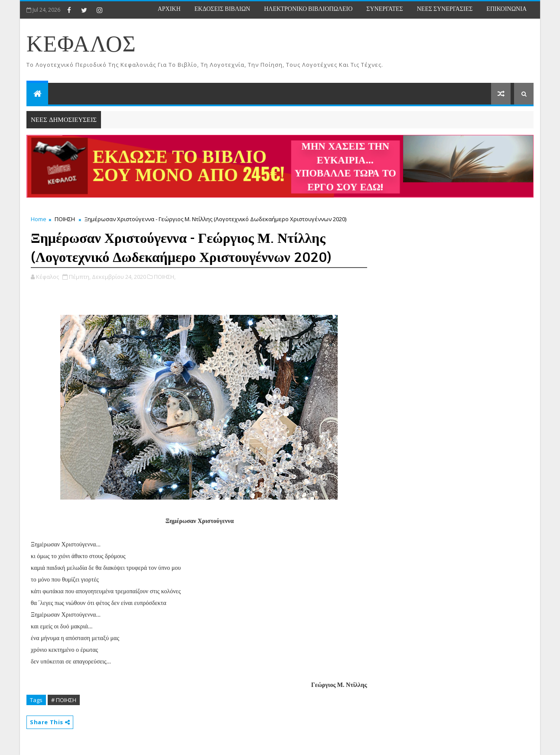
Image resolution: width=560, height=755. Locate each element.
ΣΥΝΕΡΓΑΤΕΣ (384, 9)
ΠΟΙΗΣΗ (65, 219)
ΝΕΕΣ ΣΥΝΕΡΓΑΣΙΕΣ (445, 9)
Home (39, 219)
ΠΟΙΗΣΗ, (165, 277)
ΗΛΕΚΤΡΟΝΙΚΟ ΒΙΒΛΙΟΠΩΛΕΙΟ (308, 9)
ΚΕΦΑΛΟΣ (81, 45)
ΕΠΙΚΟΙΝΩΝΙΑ (506, 9)
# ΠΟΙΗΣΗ (64, 700)
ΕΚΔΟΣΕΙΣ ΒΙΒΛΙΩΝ (223, 9)
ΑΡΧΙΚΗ (169, 9)
